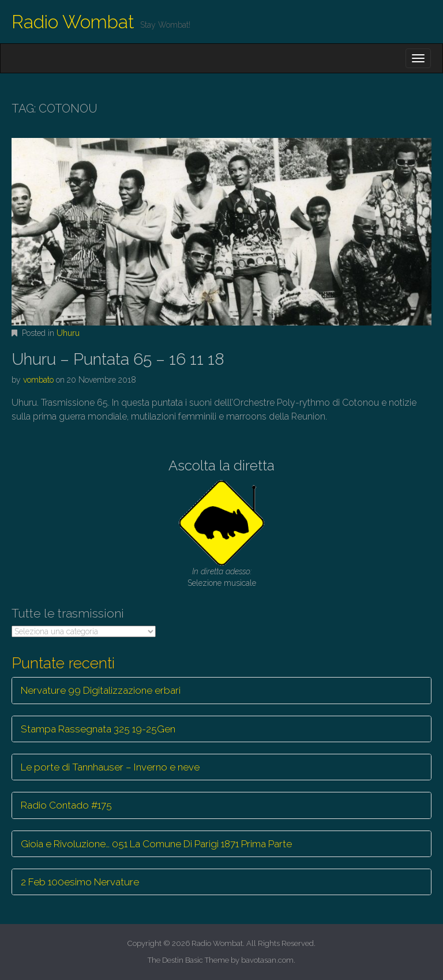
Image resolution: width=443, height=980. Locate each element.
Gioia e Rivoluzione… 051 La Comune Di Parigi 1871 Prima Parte (156, 844)
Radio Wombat (73, 22)
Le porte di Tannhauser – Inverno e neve (110, 767)
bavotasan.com (267, 960)
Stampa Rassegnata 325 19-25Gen (98, 729)
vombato (38, 380)
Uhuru (68, 333)
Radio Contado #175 (66, 805)
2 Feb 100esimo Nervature (80, 882)
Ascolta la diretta (221, 465)
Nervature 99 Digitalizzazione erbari (101, 690)
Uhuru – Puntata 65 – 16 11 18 (118, 359)
